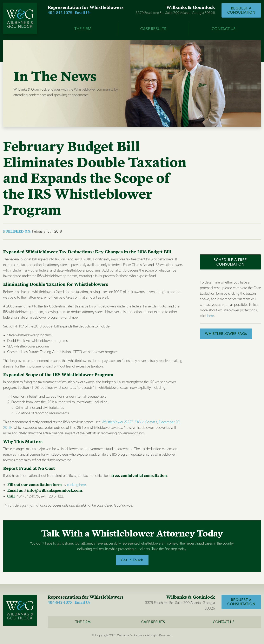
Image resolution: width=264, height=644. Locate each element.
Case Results (153, 622)
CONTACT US (224, 622)
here (211, 316)
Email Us (82, 13)
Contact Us (224, 29)
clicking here (76, 485)
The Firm (83, 622)
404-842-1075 (60, 13)
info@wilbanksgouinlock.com (54, 490)
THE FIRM (83, 29)
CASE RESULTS (153, 29)
